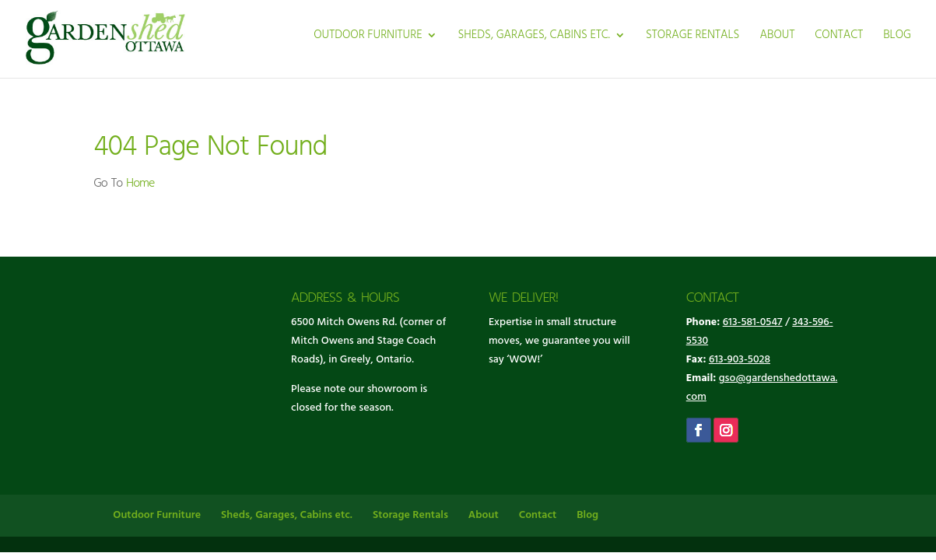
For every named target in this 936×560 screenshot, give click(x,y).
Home (140, 184)
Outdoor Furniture (368, 37)
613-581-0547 (753, 322)
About (777, 37)
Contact (839, 37)
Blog (897, 37)
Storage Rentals (693, 37)
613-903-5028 (740, 360)
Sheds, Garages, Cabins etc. (534, 37)
